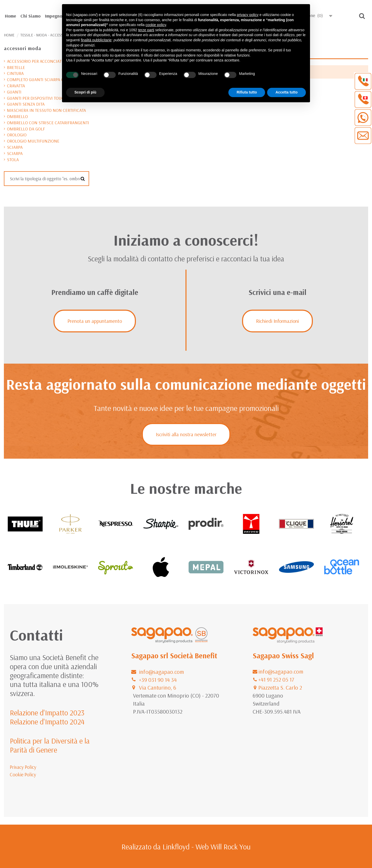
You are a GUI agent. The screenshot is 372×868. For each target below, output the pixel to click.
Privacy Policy (23, 767)
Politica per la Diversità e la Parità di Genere (50, 745)
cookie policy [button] (156, 25)
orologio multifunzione (33, 141)
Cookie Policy (23, 775)
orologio (17, 135)
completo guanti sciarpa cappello (44, 79)
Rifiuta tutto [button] (247, 92)
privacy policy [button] (248, 15)
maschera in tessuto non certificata (47, 110)
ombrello (17, 116)
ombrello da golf (26, 129)
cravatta (16, 86)
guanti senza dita (26, 104)
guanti (14, 92)
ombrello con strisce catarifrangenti (48, 123)
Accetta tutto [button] (286, 92)
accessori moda (23, 48)
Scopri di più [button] (85, 92)
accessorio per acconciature (38, 61)
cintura (15, 73)
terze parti (146, 30)
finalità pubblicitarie (96, 40)
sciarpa (15, 147)
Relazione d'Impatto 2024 (47, 722)
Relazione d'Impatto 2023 (47, 713)
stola (13, 159)
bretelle (16, 67)
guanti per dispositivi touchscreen (44, 98)
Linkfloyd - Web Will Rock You (207, 847)
